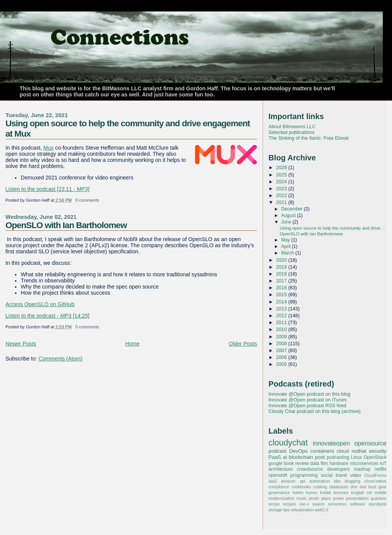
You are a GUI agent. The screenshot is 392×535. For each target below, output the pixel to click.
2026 (282, 167)
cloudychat (288, 443)
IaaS (273, 481)
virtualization (302, 510)
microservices (364, 463)
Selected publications (292, 132)
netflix (381, 469)
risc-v (304, 504)
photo (314, 498)
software (358, 504)
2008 (282, 343)
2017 (282, 281)
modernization (281, 498)
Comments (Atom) (61, 359)
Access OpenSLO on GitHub (40, 304)
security (377, 451)
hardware (339, 463)
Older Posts (243, 344)
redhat (359, 451)
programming (304, 475)
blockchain (301, 457)
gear (382, 487)
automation (319, 481)
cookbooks (301, 487)
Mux (48, 148)
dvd (363, 487)
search (318, 504)
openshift (278, 475)
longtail (358, 493)
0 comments (87, 200)
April (287, 246)
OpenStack (375, 457)
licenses (341, 493)
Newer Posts (21, 344)
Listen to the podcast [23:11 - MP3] (47, 189)
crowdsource (310, 469)
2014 (282, 302)
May (286, 240)
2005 (282, 364)
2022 (282, 195)
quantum (379, 498)
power (338, 498)
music (302, 498)
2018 (282, 274)
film (324, 463)
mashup (362, 469)
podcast (277, 451)
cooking (320, 487)
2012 (282, 316)
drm (354, 487)
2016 (282, 288)
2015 (282, 294)
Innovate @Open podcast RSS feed (307, 405)
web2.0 (322, 510)
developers (339, 469)
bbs (337, 481)
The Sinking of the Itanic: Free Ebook (309, 138)
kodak (326, 493)
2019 (282, 267)
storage (275, 510)
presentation (357, 498)
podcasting (338, 457)
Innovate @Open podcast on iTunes (307, 400)
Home (132, 344)
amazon (288, 481)
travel (341, 475)
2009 (282, 337)
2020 (282, 260)
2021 (282, 202)
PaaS (275, 457)
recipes (290, 504)
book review (296, 463)
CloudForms (375, 475)
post (320, 457)
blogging (352, 481)
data (315, 463)
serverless (337, 504)
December (293, 209)
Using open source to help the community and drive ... (333, 228)
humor (312, 493)
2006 (282, 357)
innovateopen (331, 443)
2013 (282, 309)
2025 (282, 175)
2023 (282, 188)
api (302, 481)
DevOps (298, 451)
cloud (343, 451)
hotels (298, 493)
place (326, 498)
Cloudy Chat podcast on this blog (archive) (314, 411)
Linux (356, 457)
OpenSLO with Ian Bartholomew (66, 225)
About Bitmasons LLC (292, 126)
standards (378, 504)
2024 (282, 182)
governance (279, 493)
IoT (383, 463)
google (275, 463)
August (289, 215)
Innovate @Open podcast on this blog (309, 394)
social (327, 475)
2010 (282, 329)
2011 (282, 322)
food (372, 487)
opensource (370, 443)
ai (285, 457)
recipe (274, 504)
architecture (280, 469)
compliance (279, 487)
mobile (381, 493)
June (287, 222)
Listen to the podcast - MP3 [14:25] (47, 316)
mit (369, 493)
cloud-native (376, 481)
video (355, 475)
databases (339, 487)
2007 (282, 350)
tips (287, 510)
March (288, 253)
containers (322, 451)
